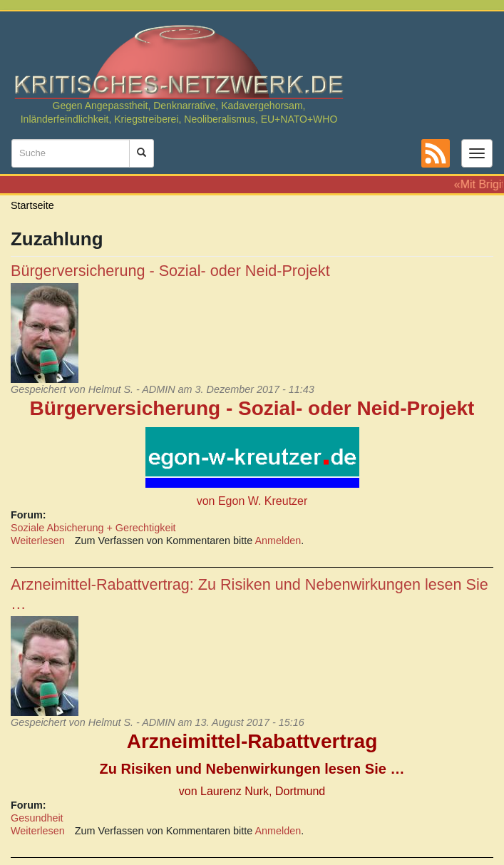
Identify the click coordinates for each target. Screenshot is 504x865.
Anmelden (278, 541)
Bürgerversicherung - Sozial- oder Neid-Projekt (170, 271)
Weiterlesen (38, 541)
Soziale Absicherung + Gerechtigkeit (93, 528)
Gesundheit (37, 818)
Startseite (32, 205)
